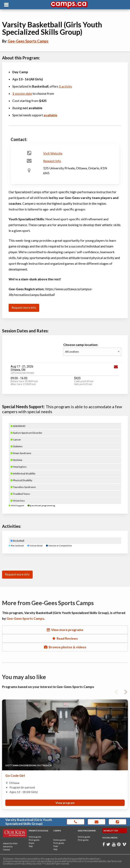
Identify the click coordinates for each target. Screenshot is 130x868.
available (50, 115)
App (31, 846)
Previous (116, 691)
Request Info (52, 161)
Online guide (35, 837)
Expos (32, 843)
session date (22, 93)
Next (126, 691)
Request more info (24, 308)
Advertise (8, 846)
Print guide (34, 840)
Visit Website (53, 153)
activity (66, 86)
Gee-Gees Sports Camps (28, 41)
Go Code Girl (15, 776)
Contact (7, 850)
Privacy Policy (25, 864)
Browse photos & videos (65, 647)
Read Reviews (65, 638)
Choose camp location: (92, 352)
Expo (56, 846)
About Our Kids (10, 843)
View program (65, 803)
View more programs (65, 630)
